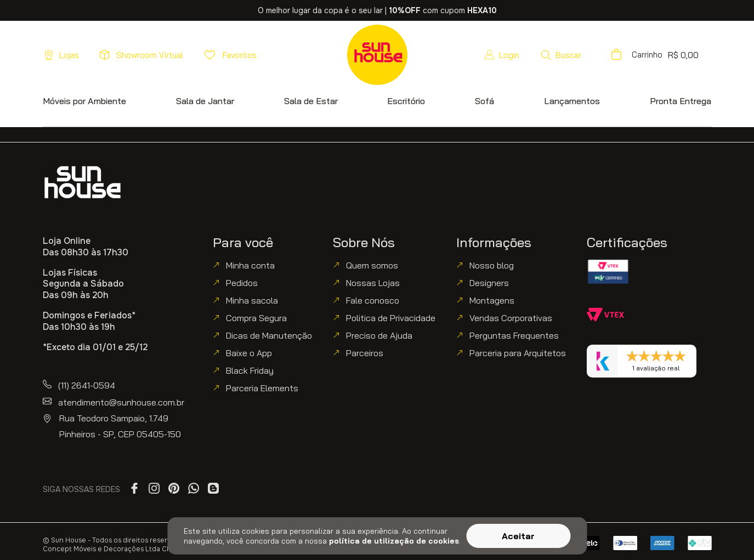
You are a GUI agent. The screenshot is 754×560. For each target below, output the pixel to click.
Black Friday (250, 370)
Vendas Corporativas (511, 318)
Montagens (492, 300)
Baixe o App (249, 353)
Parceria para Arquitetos (518, 353)
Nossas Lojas (373, 283)
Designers (489, 283)
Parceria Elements (262, 388)
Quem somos (372, 265)
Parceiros (365, 353)
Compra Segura (256, 318)
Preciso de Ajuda (379, 335)
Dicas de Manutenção (269, 335)
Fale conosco (373, 300)
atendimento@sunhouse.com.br (121, 402)
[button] (561, 55)
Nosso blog (492, 265)
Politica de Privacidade (391, 318)
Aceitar (518, 536)
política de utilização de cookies (394, 541)
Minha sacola (252, 300)
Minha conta (250, 265)
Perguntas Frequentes (514, 335)
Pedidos (242, 283)
